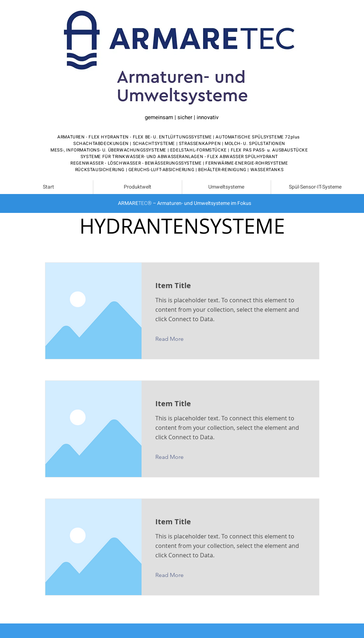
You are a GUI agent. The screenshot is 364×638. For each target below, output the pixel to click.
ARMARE (128, 203)
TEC (143, 203)
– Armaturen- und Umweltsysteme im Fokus (201, 203)
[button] (175, 339)
